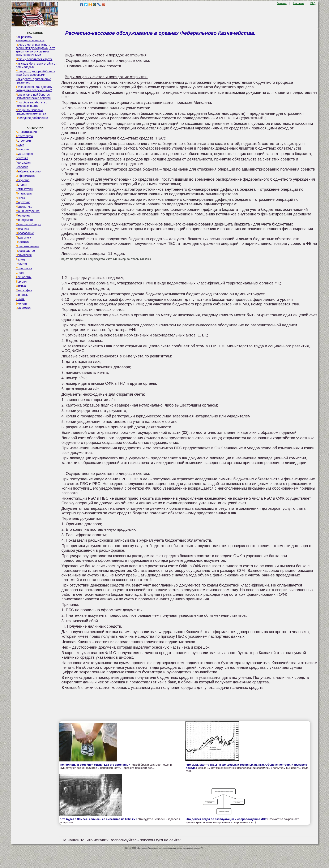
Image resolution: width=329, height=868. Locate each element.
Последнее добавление (32, 118)
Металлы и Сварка (29, 224)
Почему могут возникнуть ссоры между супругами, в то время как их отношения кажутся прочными (36, 50)
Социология (24, 268)
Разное (21, 259)
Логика (20, 198)
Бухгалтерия (24, 154)
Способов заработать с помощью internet (32, 104)
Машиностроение (28, 211)
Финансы (22, 295)
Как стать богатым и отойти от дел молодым (36, 65)
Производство (25, 251)
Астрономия (24, 141)
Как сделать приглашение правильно (33, 81)
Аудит (20, 145)
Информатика (25, 176)
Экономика (23, 308)
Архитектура (24, 136)
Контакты (299, 3)
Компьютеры (24, 189)
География (23, 163)
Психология (24, 255)
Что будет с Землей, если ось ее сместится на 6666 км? (99, 819)
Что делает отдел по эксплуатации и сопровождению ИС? (226, 819)
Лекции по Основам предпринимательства (31, 112)
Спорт (20, 273)
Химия (20, 299)
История (21, 185)
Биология (22, 149)
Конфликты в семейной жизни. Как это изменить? (95, 765)
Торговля (22, 282)
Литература (24, 193)
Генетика (22, 158)
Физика (21, 286)
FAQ (313, 3)
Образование (25, 233)
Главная (282, 3)
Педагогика (23, 237)
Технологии (24, 277)
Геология (22, 167)
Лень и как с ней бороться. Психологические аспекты (34, 96)
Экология (22, 304)
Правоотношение (27, 246)
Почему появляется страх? (34, 59)
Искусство (23, 180)
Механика (22, 229)
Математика (24, 207)
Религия (21, 264)
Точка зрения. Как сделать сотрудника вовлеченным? (34, 89)
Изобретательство (28, 171)
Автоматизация (26, 132)
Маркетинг (23, 202)
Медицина (23, 215)
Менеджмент (25, 220)
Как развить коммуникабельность (30, 39)
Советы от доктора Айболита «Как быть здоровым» (36, 73)
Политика (22, 242)
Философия (24, 290)
